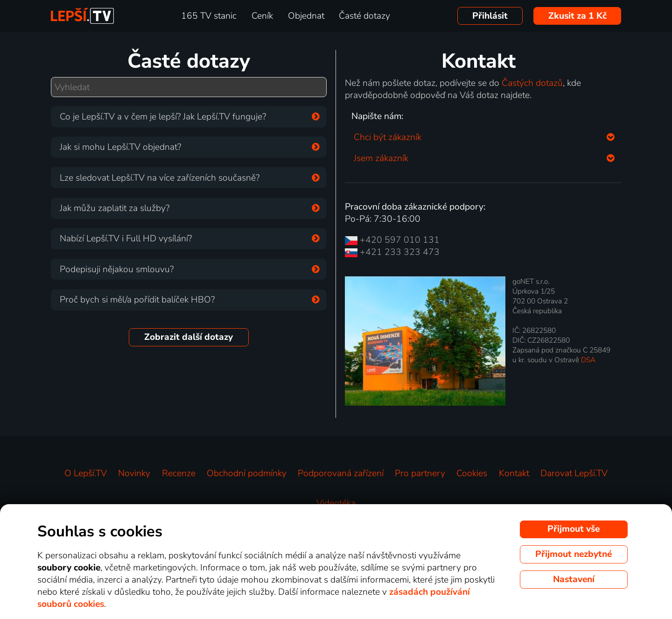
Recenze (179, 473)
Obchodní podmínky (247, 473)
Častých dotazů (532, 83)
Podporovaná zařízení (341, 473)
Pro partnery (420, 473)
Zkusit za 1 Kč (577, 16)
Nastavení (574, 579)
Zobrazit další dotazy (189, 337)
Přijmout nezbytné (574, 554)
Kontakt (514, 473)
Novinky (134, 473)
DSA (588, 360)
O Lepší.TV (86, 473)
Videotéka (336, 503)
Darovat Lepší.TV (574, 473)
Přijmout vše (574, 529)
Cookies (472, 473)
